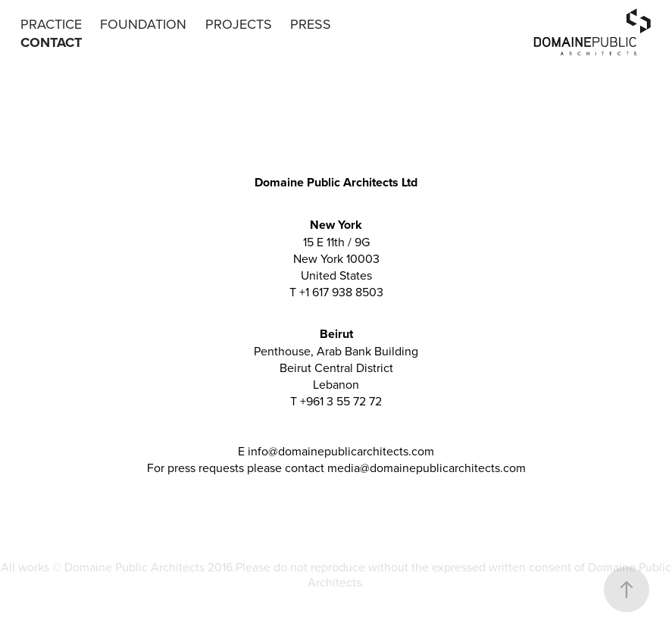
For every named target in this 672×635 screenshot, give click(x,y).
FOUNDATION (143, 24)
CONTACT (51, 42)
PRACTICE (51, 24)
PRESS (311, 24)
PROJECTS (239, 24)
